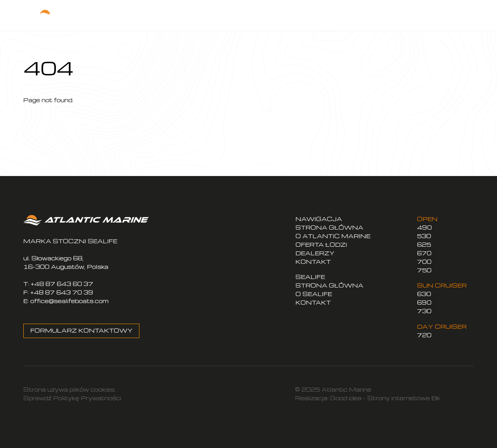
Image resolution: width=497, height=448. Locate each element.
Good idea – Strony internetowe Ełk (385, 398)
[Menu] (454, 15)
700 (424, 262)
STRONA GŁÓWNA (329, 227)
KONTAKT (313, 262)
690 (424, 302)
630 (424, 294)
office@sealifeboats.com (70, 301)
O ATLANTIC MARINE (333, 236)
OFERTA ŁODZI (321, 245)
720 (424, 335)
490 (424, 227)
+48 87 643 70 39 (62, 292)
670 (424, 253)
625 (424, 245)
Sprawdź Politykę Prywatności (72, 398)
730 (424, 311)
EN (414, 17)
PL (400, 17)
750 (424, 270)
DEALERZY (315, 253)
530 (424, 236)
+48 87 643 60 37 (62, 284)
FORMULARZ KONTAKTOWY (82, 330)
